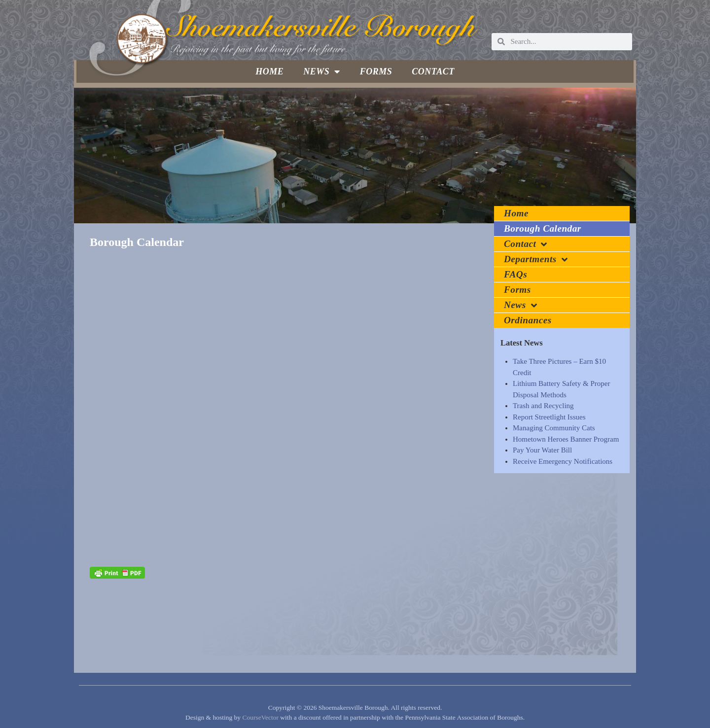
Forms (376, 71)
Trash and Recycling (543, 406)
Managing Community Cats (554, 428)
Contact (433, 71)
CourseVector (260, 717)
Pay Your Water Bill (542, 450)
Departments (536, 260)
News (322, 71)
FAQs (515, 274)
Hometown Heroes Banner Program (566, 439)
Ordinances (528, 320)
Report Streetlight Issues (549, 417)
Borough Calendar (543, 228)
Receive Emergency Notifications (563, 461)
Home (269, 71)
